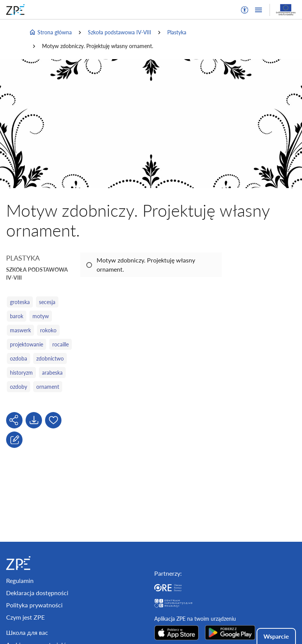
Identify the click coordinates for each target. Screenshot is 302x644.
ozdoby (19, 387)
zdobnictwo (50, 358)
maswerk (20, 330)
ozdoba (19, 358)
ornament (48, 387)
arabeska (52, 373)
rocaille (61, 344)
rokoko (48, 330)
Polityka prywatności (34, 605)
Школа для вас (27, 632)
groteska (20, 302)
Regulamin (20, 580)
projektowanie (27, 344)
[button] (245, 10)
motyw (41, 316)
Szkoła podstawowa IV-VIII (120, 32)
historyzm (21, 373)
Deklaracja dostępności (37, 593)
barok (17, 316)
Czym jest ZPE (25, 617)
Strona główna (50, 32)
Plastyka (177, 32)
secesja (47, 302)
